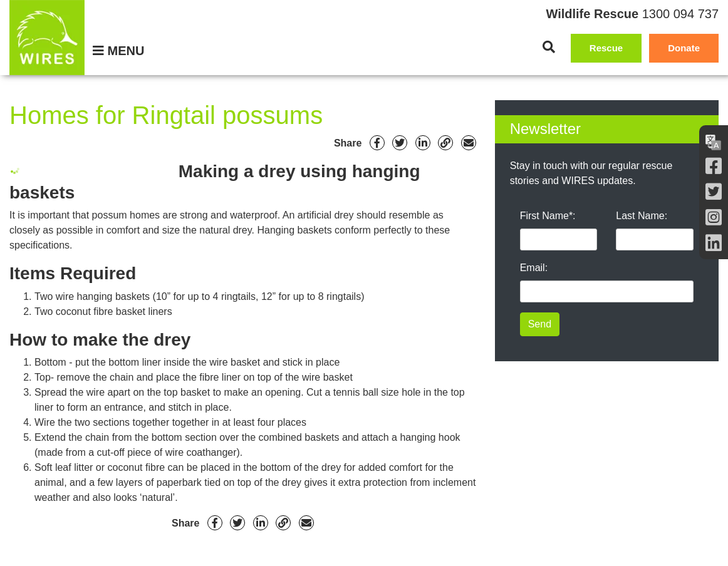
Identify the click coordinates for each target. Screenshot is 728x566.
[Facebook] (714, 166)
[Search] (549, 47)
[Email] (469, 143)
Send (540, 324)
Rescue (606, 48)
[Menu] (118, 51)
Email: (534, 268)
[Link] (445, 143)
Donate (684, 48)
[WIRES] (47, 38)
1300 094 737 (680, 14)
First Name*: (548, 216)
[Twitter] (714, 192)
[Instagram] (714, 218)
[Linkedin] (423, 143)
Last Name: (642, 216)
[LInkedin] (714, 243)
